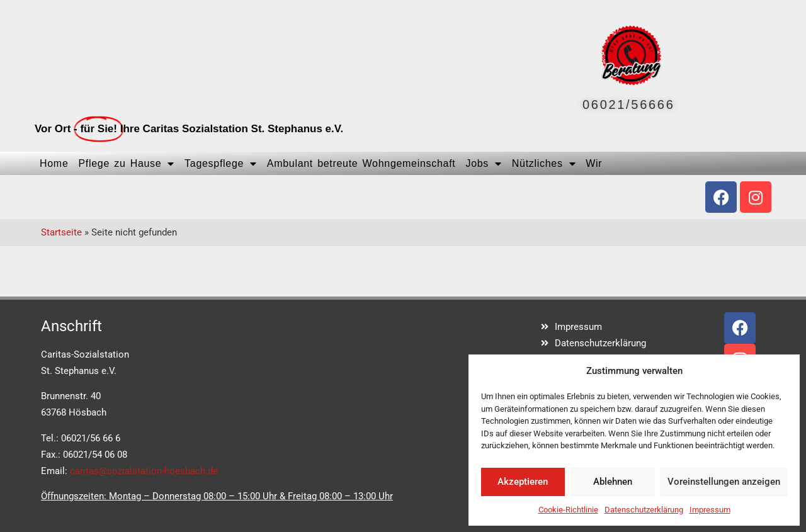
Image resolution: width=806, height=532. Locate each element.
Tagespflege (221, 164)
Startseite (61, 232)
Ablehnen (613, 482)
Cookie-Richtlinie (568, 510)
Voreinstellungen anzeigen (724, 482)
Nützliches (544, 164)
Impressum (710, 510)
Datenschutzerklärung (644, 510)
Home (54, 163)
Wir (594, 163)
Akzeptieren (523, 482)
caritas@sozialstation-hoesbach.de (144, 471)
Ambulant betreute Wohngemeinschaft (361, 163)
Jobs (483, 164)
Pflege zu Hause (126, 164)
